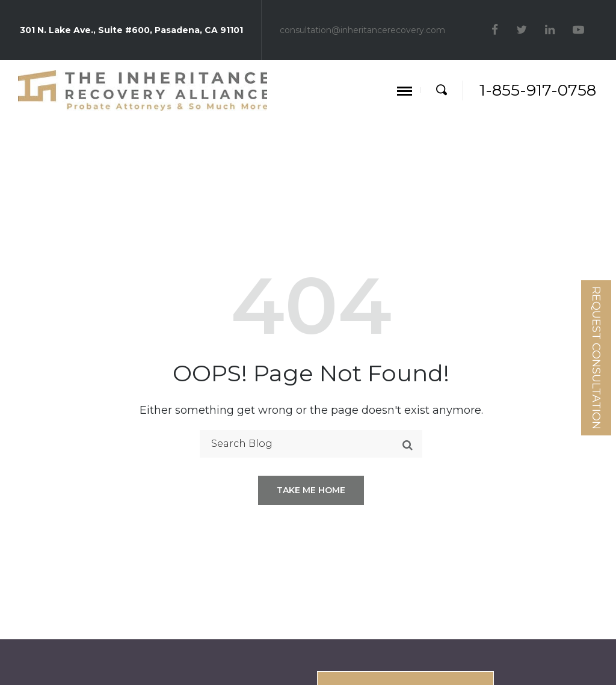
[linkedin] (551, 30)
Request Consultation (596, 358)
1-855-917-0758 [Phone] (538, 90)
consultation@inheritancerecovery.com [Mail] (362, 30)
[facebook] (496, 30)
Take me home (311, 490)
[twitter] (523, 30)
